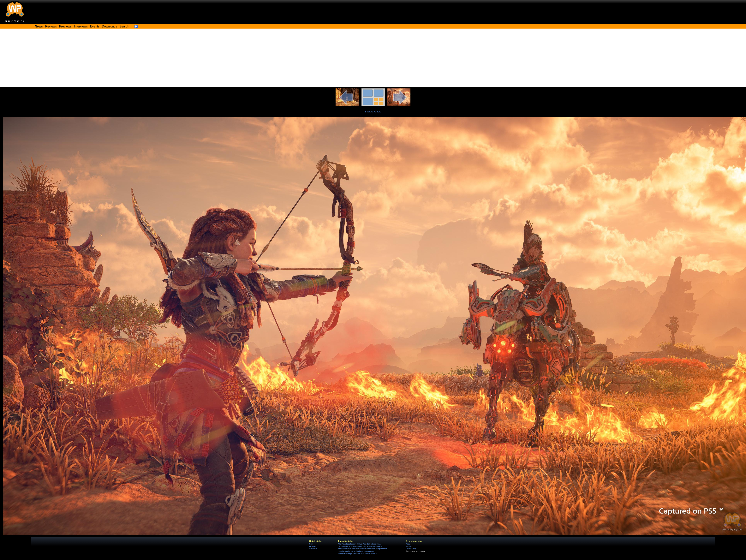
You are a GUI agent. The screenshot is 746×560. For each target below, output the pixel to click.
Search (124, 26)
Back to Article (373, 112)
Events (95, 26)
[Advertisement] (373, 58)
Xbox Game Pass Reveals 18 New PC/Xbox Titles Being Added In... (363, 549)
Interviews (81, 26)
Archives (312, 546)
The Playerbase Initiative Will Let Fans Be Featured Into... (359, 544)
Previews (65, 26)
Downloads (110, 26)
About (408, 544)
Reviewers (313, 549)
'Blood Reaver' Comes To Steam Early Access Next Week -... (361, 546)
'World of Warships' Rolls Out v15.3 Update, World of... (358, 554)
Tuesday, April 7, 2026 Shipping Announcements (356, 551)
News (311, 544)
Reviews (51, 26)
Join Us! (409, 546)
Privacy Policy (411, 549)
